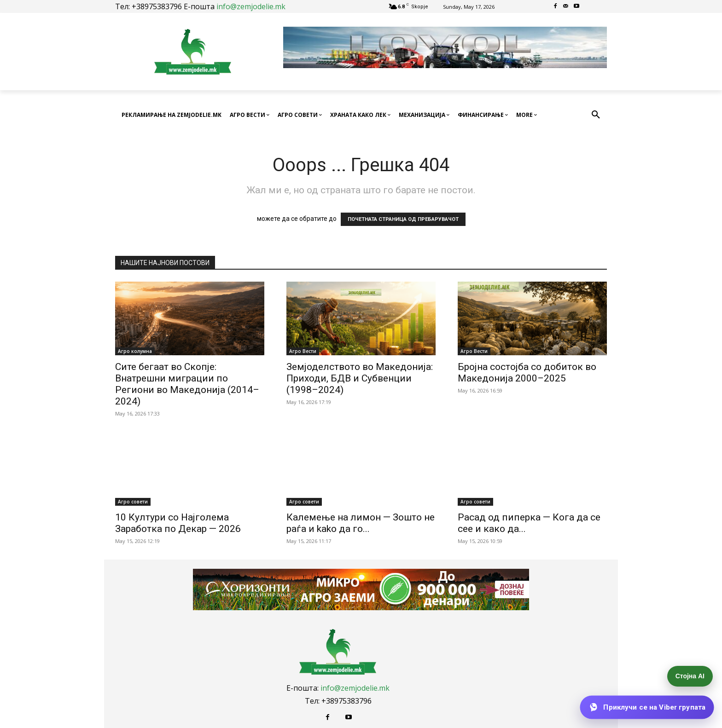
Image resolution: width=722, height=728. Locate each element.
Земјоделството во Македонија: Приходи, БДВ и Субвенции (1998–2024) (360, 378)
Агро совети (133, 502)
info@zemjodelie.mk (251, 6)
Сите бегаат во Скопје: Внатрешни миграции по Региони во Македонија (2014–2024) (187, 384)
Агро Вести (303, 351)
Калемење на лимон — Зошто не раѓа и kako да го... (361, 523)
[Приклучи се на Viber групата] (647, 707)
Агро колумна (135, 351)
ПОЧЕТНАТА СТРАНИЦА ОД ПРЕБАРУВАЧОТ (403, 219)
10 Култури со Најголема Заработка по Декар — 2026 (178, 523)
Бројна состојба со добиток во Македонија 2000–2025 (527, 373)
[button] (596, 115)
